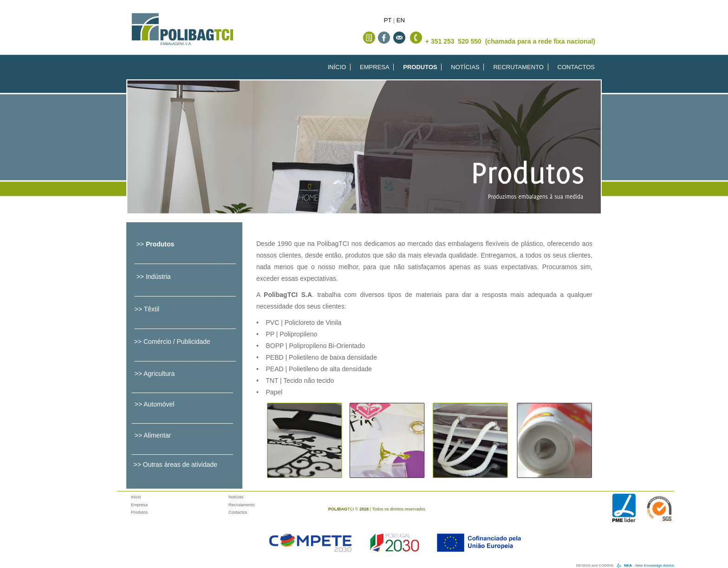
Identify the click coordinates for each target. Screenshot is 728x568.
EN (401, 20)
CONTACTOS (576, 67)
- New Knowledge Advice (649, 565)
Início (136, 497)
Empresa (139, 505)
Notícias (236, 497)
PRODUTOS (420, 67)
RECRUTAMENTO (518, 67)
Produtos (139, 512)
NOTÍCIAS (465, 67)
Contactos (238, 512)
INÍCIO (337, 67)
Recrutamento (242, 505)
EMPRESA (375, 67)
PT (388, 20)
